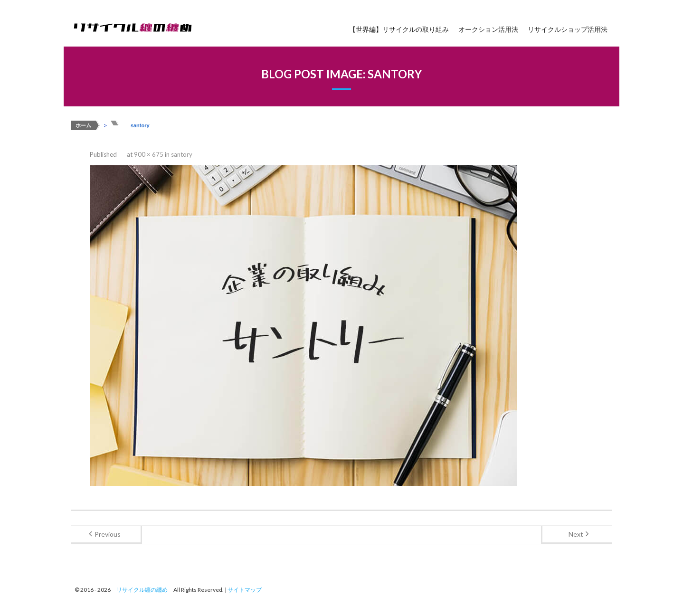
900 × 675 (149, 154)
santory (182, 154)
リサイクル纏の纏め (142, 590)
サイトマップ (245, 590)
